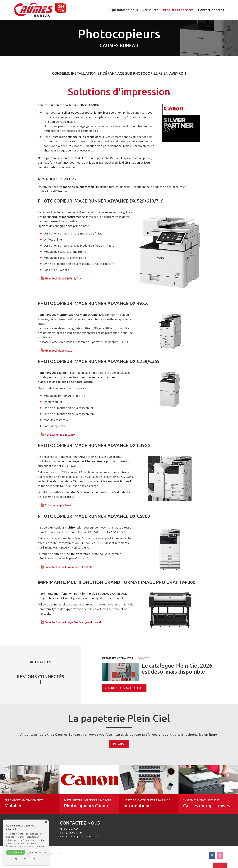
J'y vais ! (119, 744)
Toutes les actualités (126, 688)
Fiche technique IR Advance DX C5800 (68, 567)
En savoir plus (39, 846)
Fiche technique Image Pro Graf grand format (73, 622)
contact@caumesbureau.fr (83, 836)
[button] (26, 859)
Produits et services (178, 10)
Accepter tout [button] (16, 852)
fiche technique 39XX (58, 505)
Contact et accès (211, 10)
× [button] (46, 822)
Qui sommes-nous (124, 10)
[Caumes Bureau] (40, 10)
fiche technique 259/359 (60, 435)
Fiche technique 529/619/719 (63, 278)
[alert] (26, 842)
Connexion (62, 854)
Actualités (150, 10)
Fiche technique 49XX (58, 351)
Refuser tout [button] (36, 852)
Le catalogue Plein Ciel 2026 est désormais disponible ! (177, 669)
